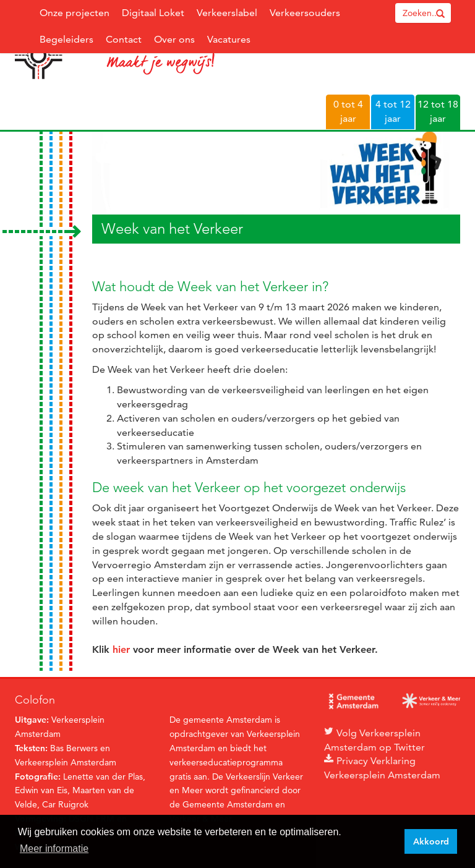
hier (121, 649)
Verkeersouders (305, 13)
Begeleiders (66, 39)
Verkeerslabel (227, 13)
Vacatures (229, 39)
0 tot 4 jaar (348, 111)
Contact (124, 39)
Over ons (174, 39)
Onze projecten (75, 13)
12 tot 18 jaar (438, 111)
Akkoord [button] (431, 841)
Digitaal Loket (153, 13)
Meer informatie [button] (54, 849)
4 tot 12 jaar (393, 111)
